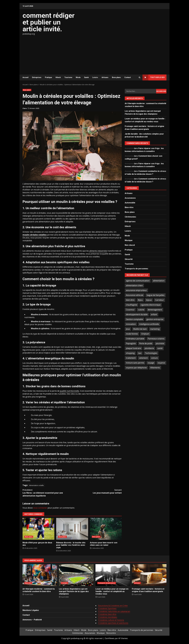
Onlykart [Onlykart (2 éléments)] (145, 334)
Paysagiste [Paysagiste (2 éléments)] (131, 343)
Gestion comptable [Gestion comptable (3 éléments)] (134, 319)
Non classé (130, 245)
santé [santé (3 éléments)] (160, 348)
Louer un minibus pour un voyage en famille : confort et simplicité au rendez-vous (113, 575)
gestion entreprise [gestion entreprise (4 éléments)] (155, 319)
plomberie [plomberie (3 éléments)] (149, 348)
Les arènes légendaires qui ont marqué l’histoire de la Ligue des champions (76, 575)
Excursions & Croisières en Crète (113, 606)
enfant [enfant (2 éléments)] (154, 314)
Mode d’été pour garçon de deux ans (38, 529)
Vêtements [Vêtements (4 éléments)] (155, 368)
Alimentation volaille (36, 485)
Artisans (105, 77)
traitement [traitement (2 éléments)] (131, 358)
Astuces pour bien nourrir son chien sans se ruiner (106, 529)
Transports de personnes (136, 269)
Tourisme (68, 77)
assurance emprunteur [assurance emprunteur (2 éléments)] (136, 290)
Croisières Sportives (107, 608)
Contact (128, 77)
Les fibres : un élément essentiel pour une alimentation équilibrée (47, 493)
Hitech (58, 77)
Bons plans (116, 77)
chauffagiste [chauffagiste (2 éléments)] (132, 305)
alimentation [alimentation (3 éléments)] (159, 281)
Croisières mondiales (108, 617)
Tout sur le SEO (154, 77)
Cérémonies (130, 217)
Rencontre (111, 633)
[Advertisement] (94, 53)
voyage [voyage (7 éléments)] (151, 363)
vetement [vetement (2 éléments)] (143, 358)
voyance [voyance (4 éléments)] (161, 363)
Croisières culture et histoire (111, 620)
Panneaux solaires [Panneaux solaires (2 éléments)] (156, 339)
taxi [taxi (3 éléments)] (140, 353)
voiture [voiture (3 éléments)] (154, 358)
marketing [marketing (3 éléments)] (155, 329)
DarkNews (110, 638)
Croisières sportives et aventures (113, 623)
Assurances (130, 198)
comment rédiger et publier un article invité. (49, 22)
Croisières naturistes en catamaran (114, 611)
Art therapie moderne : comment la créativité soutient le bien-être (40, 575)
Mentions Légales (31, 610)
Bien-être (129, 207)
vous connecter (40, 508)
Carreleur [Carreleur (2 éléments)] (159, 300)
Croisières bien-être (107, 614)
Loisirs (95, 77)
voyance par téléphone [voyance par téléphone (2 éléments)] (136, 368)
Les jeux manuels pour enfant (97, 491)
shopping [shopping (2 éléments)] (130, 353)
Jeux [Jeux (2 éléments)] (128, 329)
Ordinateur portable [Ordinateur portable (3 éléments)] (135, 339)
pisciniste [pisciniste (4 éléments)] (160, 343)
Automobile (130, 203)
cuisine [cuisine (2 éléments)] (141, 310)
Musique (129, 240)
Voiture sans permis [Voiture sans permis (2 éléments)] (135, 363)
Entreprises (37, 77)
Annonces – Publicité (32, 620)
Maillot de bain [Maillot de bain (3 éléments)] (140, 329)
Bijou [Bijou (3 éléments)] (140, 300)
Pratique (48, 77)
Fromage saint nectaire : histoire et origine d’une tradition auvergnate (149, 575)
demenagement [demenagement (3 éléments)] (155, 310)
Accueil (25, 77)
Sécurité (129, 259)
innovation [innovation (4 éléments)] (131, 324)
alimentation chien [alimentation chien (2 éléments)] (134, 285)
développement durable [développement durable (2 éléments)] (137, 314)
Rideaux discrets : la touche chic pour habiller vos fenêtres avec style (72, 529)
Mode (78, 77)
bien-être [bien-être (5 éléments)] (130, 300)
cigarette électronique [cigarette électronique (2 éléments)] (151, 305)
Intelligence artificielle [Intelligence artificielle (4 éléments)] (149, 324)
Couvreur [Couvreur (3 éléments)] (130, 310)
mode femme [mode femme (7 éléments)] (132, 334)
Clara (25, 108)
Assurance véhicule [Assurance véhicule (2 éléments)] (135, 295)
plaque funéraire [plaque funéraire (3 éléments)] (134, 348)
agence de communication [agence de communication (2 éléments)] (138, 281)
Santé (86, 77)
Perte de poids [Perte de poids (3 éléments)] (146, 343)
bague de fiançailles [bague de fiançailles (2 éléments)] (156, 295)
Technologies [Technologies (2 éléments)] (151, 353)
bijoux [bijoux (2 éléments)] (149, 300)
